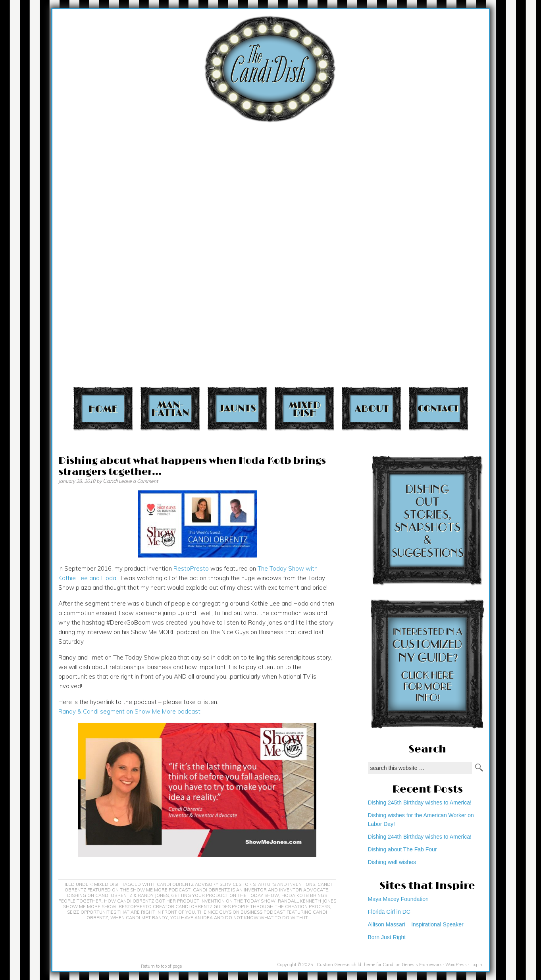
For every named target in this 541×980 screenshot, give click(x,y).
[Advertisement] (494, 156)
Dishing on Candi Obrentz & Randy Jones (118, 895)
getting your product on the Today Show (225, 895)
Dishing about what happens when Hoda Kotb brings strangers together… (192, 466)
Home (103, 408)
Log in (476, 965)
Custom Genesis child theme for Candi (356, 965)
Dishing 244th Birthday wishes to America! (420, 837)
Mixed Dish (304, 408)
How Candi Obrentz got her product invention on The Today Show (190, 901)
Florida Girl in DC (389, 912)
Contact (438, 408)
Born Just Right (387, 937)
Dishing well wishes (392, 862)
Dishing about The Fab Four (402, 849)
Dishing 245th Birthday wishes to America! (420, 803)
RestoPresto (191, 568)
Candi (110, 481)
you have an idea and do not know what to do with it (239, 918)
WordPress (456, 965)
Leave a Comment (138, 481)
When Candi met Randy (139, 918)
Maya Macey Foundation (398, 899)
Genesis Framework (422, 965)
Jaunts (237, 408)
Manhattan (170, 408)
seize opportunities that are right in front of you (131, 912)
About (371, 408)
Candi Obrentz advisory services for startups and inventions (236, 884)
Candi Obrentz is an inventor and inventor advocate (261, 890)
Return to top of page (161, 966)
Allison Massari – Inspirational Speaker (416, 924)
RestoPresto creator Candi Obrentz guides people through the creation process (224, 907)
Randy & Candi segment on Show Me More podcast (129, 711)
